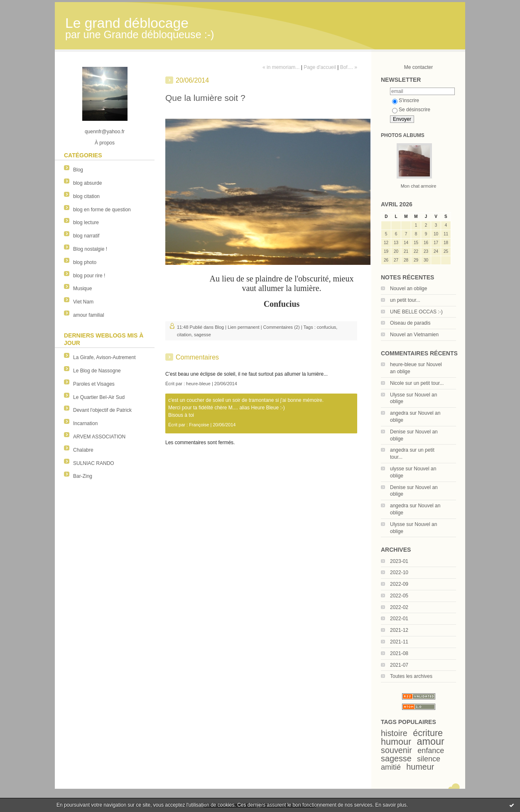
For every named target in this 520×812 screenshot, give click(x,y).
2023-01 (399, 561)
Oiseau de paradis (410, 323)
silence (429, 759)
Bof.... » (349, 67)
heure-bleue (403, 364)
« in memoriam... (281, 67)
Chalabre (83, 450)
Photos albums (403, 135)
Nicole (397, 383)
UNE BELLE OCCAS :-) (416, 312)
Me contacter (418, 67)
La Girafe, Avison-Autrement (104, 357)
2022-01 (399, 619)
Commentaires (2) (282, 327)
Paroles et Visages (94, 384)
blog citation (86, 196)
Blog (78, 170)
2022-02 (399, 607)
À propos (105, 143)
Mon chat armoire (419, 186)
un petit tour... (405, 300)
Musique (82, 289)
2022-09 (399, 584)
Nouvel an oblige (408, 289)
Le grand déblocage (127, 23)
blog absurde (87, 183)
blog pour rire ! (89, 276)
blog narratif (86, 236)
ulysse (397, 469)
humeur (420, 767)
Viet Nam (83, 302)
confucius (326, 327)
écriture (428, 733)
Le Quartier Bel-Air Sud (99, 397)
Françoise (199, 425)
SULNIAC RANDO (94, 463)
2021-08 (399, 653)
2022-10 (399, 572)
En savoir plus (391, 805)
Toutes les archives (411, 676)
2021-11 (399, 642)
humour (396, 742)
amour (431, 741)
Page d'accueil (320, 67)
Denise (398, 432)
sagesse (396, 758)
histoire (394, 733)
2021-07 (399, 665)
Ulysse (397, 395)
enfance (431, 751)
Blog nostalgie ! (90, 249)
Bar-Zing (83, 476)
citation (184, 335)
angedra (399, 413)
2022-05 (399, 596)
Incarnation (85, 423)
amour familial (89, 315)
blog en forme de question (102, 210)
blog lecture (86, 223)
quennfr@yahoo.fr (105, 132)
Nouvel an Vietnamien (414, 335)
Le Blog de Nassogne (97, 371)
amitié (391, 767)
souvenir (396, 750)
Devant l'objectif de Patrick (102, 410)
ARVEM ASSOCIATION (99, 437)
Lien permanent (243, 327)
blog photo (85, 262)
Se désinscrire (411, 110)
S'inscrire (406, 100)
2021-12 (399, 630)
